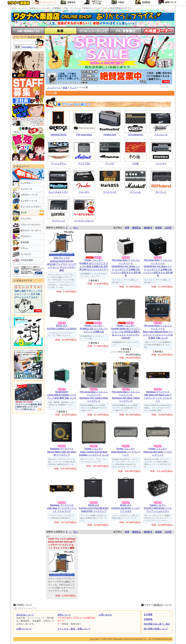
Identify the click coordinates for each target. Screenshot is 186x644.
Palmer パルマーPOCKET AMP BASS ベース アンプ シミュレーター (158, 508)
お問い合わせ (105, 615)
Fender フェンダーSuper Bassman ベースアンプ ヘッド (126, 452)
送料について (64, 615)
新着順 (159, 228)
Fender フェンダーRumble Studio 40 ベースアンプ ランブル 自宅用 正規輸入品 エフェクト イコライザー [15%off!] (126, 332)
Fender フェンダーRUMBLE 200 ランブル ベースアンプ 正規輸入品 (94, 329)
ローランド (161, 192)
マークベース (110, 192)
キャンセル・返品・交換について (74, 629)
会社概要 (148, 614)
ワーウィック (59, 221)
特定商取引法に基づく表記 (157, 624)
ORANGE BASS (58, 135)
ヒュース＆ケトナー (58, 192)
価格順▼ (148, 228)
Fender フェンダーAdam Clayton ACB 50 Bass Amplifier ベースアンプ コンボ (94, 452)
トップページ (54, 88)
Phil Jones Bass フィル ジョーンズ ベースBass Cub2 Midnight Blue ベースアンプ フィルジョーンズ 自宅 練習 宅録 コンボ (158, 332)
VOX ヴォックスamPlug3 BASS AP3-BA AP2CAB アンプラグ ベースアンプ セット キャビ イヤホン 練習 (62, 264)
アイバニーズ (161, 135)
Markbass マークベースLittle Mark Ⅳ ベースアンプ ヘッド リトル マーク (62, 508)
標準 (127, 228)
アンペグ (110, 163)
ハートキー (161, 163)
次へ (76, 228)
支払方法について (25, 615)
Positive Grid (110, 135)
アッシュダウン (58, 163)
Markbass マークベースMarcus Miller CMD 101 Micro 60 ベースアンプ (62, 452)
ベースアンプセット (84, 221)
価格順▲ (136, 228)
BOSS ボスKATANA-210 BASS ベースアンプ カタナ (126, 508)
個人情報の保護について (156, 629)
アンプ (73, 88)
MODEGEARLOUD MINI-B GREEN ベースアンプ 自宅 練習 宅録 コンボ (62, 395)
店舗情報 (148, 619)
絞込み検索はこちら (30, 47)
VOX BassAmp (135, 135)
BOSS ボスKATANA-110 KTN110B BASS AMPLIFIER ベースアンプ (94, 508)
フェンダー (84, 192)
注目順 (168, 228)
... (70, 228)
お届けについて (24, 629)
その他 (135, 163)
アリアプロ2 (84, 163)
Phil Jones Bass (84, 135)
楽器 (65, 88)
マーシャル (135, 192)
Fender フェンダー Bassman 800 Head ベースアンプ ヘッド (158, 452)
